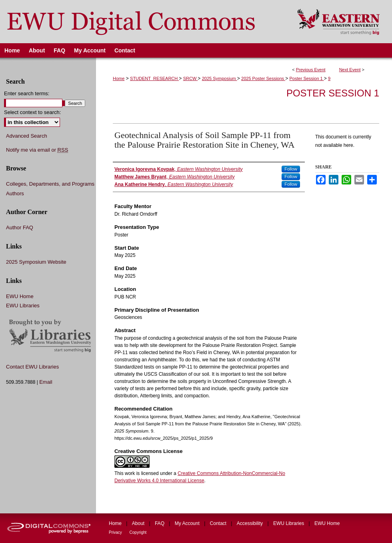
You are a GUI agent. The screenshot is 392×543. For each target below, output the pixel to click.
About (139, 523)
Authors (15, 193)
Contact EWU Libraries (32, 367)
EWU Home (20, 296)
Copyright (138, 532)
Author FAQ (20, 227)
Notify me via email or (37, 150)
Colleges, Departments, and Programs (50, 184)
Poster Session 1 (307, 78)
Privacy (116, 532)
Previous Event (311, 70)
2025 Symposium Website (36, 262)
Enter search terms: (27, 93)
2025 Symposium (220, 78)
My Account (188, 523)
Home (119, 78)
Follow (291, 169)
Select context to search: (32, 112)
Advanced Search (27, 136)
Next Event (350, 70)
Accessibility (251, 523)
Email (46, 382)
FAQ (160, 523)
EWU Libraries (23, 306)
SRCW (191, 78)
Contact (219, 523)
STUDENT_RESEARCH (154, 78)
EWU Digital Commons (143, 22)
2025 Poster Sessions (263, 78)
